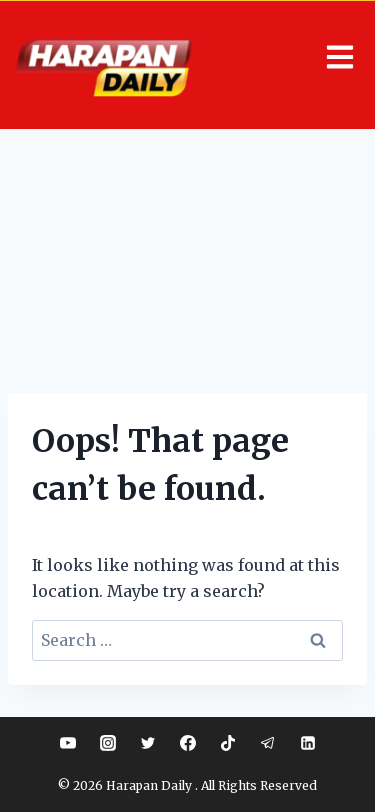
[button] (337, 58)
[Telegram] (268, 743)
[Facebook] (188, 743)
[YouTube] (68, 743)
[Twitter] (148, 743)
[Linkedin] (308, 743)
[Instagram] (108, 743)
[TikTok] (228, 743)
